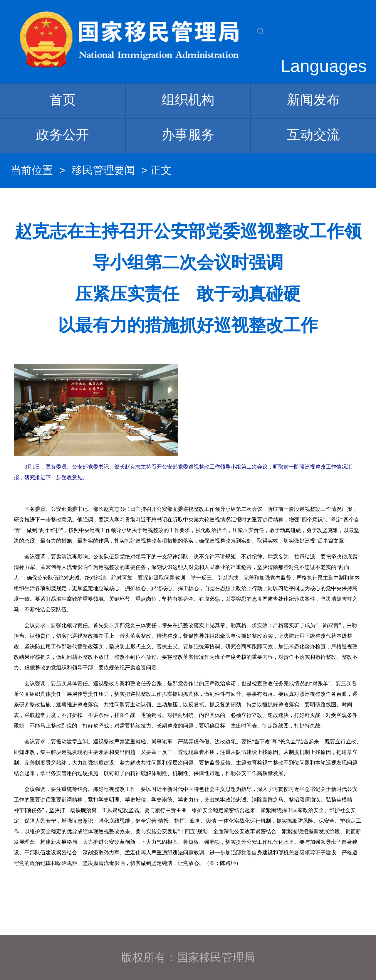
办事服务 (188, 135)
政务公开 (63, 135)
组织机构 (188, 100)
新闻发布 (313, 100)
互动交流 (313, 135)
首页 (63, 100)
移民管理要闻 (103, 170)
